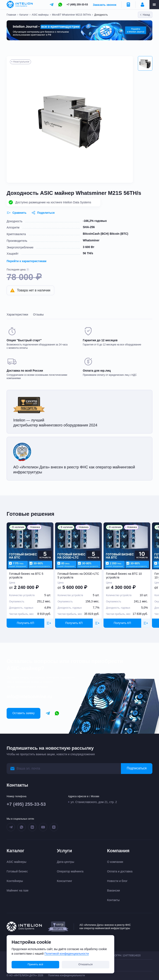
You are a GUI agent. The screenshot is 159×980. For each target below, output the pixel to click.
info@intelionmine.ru (29, 697)
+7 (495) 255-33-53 (77, 5)
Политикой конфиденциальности (67, 954)
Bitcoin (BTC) (119, 234)
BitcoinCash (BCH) (96, 234)
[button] (145, 63)
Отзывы (38, 314)
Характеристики (17, 314)
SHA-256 (89, 227)
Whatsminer (91, 240)
